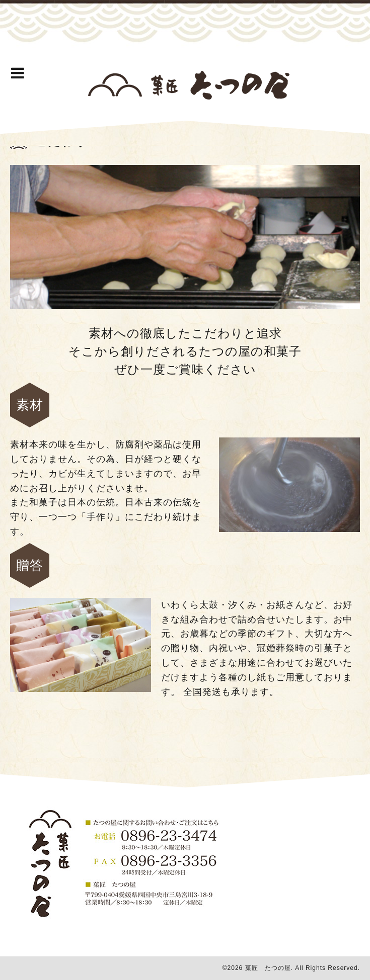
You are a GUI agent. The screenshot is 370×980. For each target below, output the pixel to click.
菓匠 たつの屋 (268, 968)
